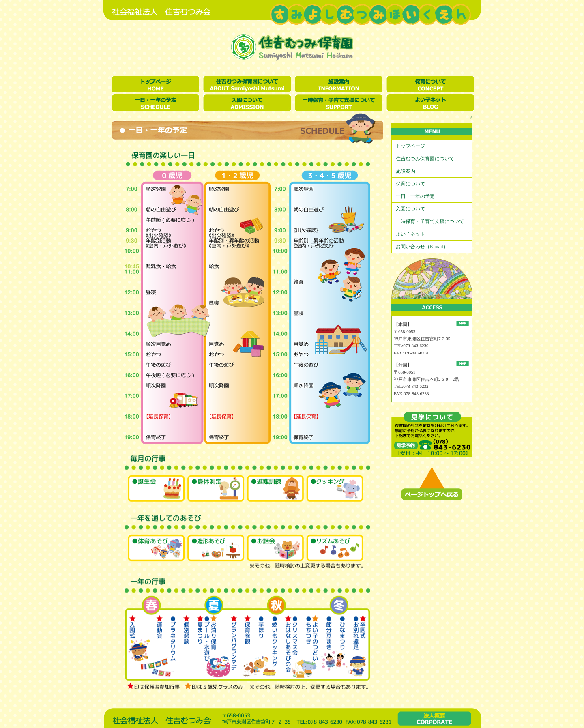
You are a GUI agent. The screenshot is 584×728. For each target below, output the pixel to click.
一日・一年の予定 (415, 196)
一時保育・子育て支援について (430, 221)
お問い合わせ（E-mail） (422, 247)
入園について (410, 209)
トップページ (410, 146)
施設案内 (406, 171)
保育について (410, 184)
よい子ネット (410, 234)
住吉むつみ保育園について (425, 159)
